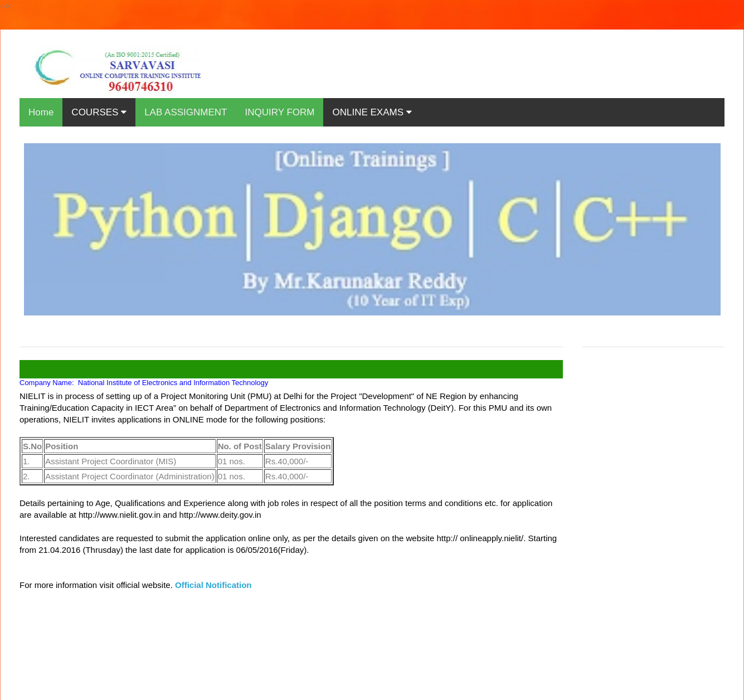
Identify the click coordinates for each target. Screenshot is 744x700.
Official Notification (213, 585)
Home (41, 112)
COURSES (99, 112)
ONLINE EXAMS (372, 112)
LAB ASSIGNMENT (186, 112)
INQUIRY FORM (279, 112)
